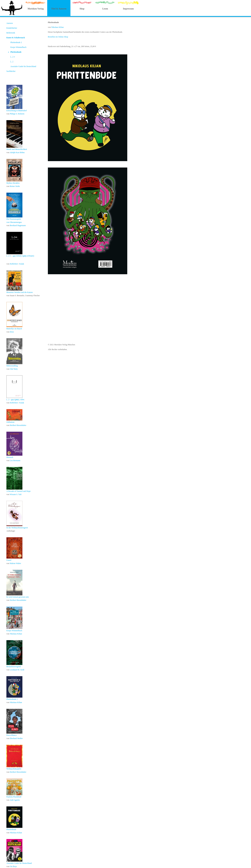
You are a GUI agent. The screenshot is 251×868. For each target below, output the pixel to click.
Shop (82, 9)
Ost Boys (13, 866)
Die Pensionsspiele (14, 219)
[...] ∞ (13, 57)
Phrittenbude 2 (16, 42)
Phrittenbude (16, 52)
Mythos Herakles (13, 183)
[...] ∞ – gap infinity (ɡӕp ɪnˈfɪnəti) (20, 256)
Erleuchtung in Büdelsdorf (17, 111)
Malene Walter (15, 563)
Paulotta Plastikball (14, 797)
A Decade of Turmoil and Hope (18, 491)
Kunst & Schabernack (16, 38)
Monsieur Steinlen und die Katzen (20, 292)
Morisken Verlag (36, 9)
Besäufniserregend (14, 667)
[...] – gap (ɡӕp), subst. (16, 400)
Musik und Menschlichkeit (17, 149)
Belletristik (11, 33)
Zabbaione (10, 422)
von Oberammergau (14, 222)
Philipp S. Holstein (17, 114)
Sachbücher (11, 71)
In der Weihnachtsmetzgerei (17, 528)
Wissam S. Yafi (16, 494)
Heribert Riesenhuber (18, 425)
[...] (12, 62)
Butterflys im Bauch (14, 329)
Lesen (105, 9)
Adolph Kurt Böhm (17, 152)
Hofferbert (14, 264)
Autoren (10, 23)
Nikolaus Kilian (16, 634)
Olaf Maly (14, 369)
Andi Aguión (15, 800)
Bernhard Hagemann (18, 225)
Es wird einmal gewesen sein (18, 597)
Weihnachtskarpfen (14, 769)
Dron (12, 332)
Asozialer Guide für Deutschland (23, 66)
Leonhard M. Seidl (17, 670)
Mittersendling (12, 366)
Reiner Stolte (15, 186)
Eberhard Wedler (16, 738)
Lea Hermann (15, 460)
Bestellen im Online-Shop (58, 37)
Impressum (128, 9)
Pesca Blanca (12, 735)
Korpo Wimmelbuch (18, 47)
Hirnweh (10, 457)
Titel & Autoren (59, 9)
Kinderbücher (12, 28)
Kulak (22, 264)
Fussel (9, 560)
